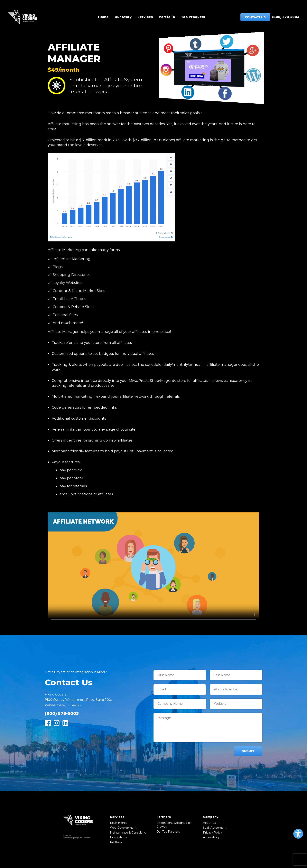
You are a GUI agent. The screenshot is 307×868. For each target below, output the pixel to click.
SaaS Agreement (215, 828)
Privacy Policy (213, 833)
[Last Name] (236, 675)
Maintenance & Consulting (128, 833)
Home (103, 17)
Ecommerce (119, 823)
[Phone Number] (236, 690)
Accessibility (211, 837)
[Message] (208, 728)
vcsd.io (75, 837)
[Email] (180, 690)
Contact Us (255, 17)
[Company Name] (180, 704)
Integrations (118, 837)
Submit (248, 751)
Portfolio (167, 17)
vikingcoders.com (68, 837)
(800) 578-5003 (286, 17)
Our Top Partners (168, 832)
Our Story (123, 17)
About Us (209, 823)
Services (145, 17)
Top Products (193, 17)
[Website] (236, 704)
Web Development (123, 828)
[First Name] (180, 675)
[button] (298, 834)
